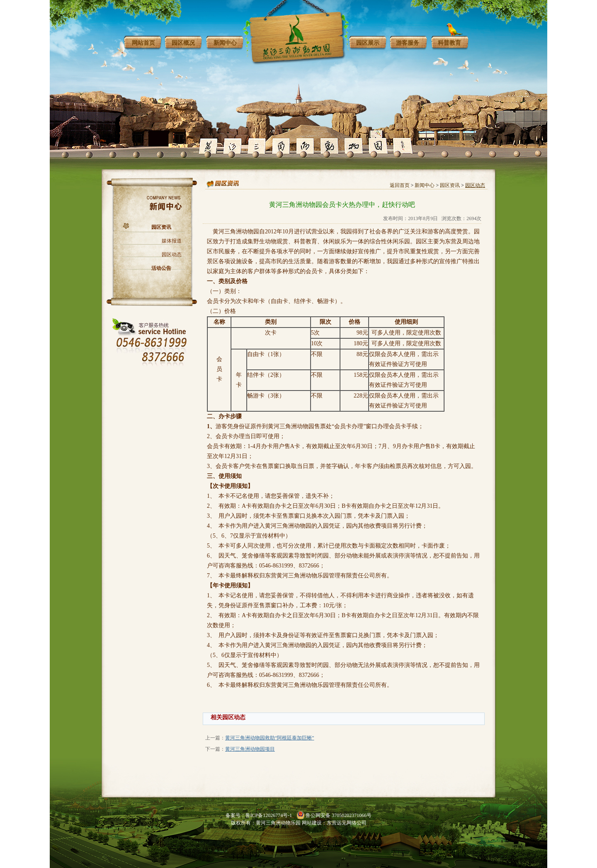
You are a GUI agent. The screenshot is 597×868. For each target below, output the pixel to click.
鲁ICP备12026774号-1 (269, 815)
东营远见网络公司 (347, 823)
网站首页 (143, 43)
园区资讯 (161, 227)
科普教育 (449, 43)
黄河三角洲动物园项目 (250, 749)
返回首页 (400, 185)
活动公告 (161, 268)
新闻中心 (225, 43)
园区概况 (183, 43)
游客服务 (408, 43)
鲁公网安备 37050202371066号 (339, 815)
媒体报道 (172, 241)
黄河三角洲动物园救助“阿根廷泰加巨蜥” (270, 738)
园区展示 (368, 43)
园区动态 (172, 255)
